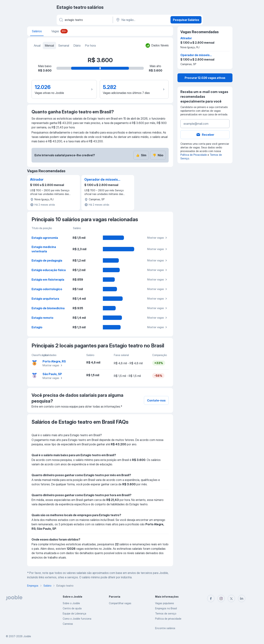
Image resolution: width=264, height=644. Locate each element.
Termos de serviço (166, 613)
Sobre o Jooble (71, 603)
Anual (37, 45)
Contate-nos (156, 400)
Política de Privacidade (194, 155)
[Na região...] (141, 20)
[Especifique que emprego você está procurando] (84, 20)
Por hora (90, 45)
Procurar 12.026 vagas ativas (205, 78)
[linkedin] (242, 599)
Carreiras (68, 624)
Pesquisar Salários (186, 20)
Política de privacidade (168, 619)
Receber (205, 135)
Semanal (64, 45)
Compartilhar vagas (120, 603)
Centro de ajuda (72, 608)
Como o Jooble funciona (77, 619)
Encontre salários (165, 628)
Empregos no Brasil (166, 608)
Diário (77, 45)
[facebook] (211, 599)
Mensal (49, 45)
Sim (141, 155)
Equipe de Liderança (74, 613)
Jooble (27, 636)
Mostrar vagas (158, 238)
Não (158, 155)
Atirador (37, 179)
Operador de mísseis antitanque (101, 180)
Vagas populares (165, 603)
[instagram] (221, 599)
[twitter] (231, 599)
